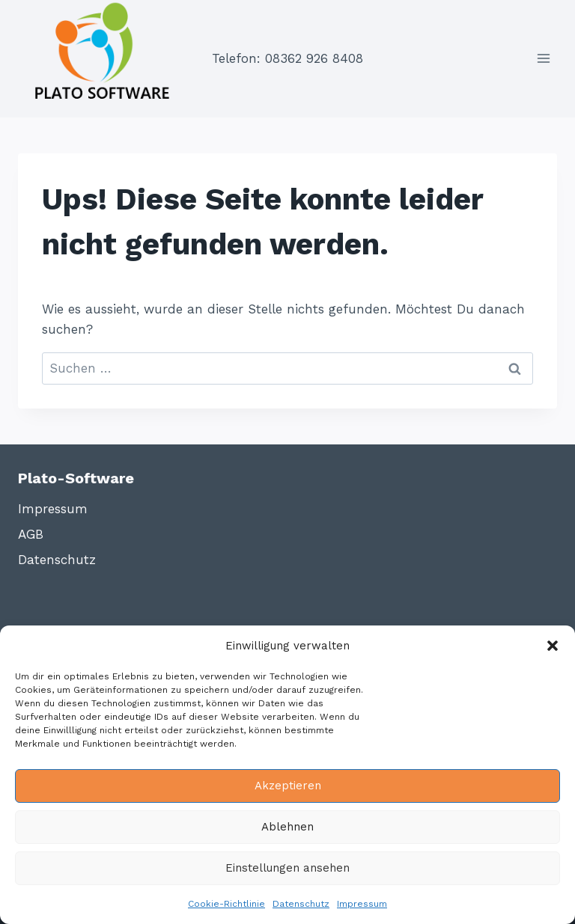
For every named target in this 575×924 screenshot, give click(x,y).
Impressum (362, 904)
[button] (553, 646)
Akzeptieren (288, 786)
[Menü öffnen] (543, 59)
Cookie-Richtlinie (226, 904)
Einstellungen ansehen (287, 868)
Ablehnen (287, 827)
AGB (31, 534)
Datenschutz (301, 904)
